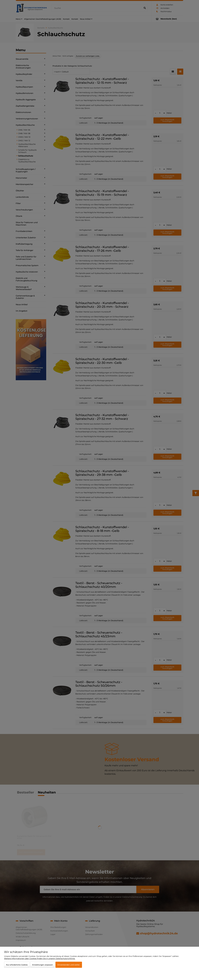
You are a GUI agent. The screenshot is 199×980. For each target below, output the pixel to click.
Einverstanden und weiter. (69, 965)
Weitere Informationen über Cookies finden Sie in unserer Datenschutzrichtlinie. (40, 959)
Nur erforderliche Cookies (17, 965)
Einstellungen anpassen (43, 965)
